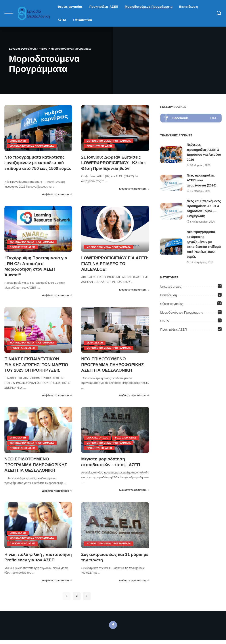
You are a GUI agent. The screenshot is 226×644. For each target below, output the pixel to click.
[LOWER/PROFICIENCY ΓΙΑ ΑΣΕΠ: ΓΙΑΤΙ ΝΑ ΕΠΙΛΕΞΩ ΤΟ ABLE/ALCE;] (115, 229)
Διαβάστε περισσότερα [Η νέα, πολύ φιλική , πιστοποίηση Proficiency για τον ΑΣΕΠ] (57, 584)
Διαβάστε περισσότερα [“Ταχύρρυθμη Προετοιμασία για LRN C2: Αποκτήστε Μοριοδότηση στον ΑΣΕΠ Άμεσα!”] (57, 295)
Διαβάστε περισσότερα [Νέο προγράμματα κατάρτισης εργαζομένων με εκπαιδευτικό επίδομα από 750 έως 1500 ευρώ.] (57, 194)
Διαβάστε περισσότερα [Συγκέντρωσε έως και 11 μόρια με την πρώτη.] (134, 579)
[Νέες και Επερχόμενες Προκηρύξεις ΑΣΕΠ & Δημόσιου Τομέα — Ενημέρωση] (171, 211)
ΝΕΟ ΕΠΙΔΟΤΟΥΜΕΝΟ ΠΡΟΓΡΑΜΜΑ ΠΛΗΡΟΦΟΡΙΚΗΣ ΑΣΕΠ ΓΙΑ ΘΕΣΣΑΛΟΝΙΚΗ (114, 364)
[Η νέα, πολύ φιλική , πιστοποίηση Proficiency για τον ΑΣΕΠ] (38, 524)
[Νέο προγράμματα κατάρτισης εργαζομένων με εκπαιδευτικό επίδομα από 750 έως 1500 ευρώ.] (38, 128)
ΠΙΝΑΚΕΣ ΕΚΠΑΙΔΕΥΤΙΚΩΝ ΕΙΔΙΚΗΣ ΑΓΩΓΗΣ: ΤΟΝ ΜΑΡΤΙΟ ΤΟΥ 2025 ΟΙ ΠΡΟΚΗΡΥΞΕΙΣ (38, 364)
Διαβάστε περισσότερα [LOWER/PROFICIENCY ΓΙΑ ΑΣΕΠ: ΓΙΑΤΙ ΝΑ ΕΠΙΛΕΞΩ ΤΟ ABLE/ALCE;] (134, 289)
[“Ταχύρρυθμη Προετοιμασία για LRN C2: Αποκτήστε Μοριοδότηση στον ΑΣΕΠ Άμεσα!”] (38, 229)
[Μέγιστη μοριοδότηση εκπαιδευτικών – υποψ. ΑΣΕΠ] (115, 429)
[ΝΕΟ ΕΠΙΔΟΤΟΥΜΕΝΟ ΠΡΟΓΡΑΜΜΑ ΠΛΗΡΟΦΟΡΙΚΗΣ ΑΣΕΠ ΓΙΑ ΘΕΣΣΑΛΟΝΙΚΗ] (115, 329)
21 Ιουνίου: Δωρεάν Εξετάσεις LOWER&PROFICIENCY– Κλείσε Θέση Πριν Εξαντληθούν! (115, 163)
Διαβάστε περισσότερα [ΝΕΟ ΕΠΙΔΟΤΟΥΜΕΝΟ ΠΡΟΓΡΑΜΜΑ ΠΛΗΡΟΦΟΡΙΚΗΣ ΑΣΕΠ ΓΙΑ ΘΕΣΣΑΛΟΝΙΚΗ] (134, 394)
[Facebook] (113, 629)
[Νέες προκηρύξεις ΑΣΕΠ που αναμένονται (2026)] (171, 183)
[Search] (219, 13)
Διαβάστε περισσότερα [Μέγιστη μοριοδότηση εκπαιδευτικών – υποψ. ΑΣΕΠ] (134, 489)
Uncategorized (97, 436)
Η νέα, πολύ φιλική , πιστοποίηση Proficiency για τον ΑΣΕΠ (35, 558)
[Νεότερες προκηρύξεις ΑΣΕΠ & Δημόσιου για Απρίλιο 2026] (171, 155)
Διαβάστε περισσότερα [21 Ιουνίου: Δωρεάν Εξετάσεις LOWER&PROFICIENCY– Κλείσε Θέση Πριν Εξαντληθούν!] (134, 188)
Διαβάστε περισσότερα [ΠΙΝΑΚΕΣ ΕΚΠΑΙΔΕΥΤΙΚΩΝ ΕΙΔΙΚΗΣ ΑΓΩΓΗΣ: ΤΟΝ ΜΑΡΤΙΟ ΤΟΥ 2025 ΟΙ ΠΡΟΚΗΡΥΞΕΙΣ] (57, 394)
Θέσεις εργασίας (126, 436)
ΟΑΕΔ (165, 321)
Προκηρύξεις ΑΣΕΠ (99, 146)
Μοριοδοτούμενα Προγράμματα (32, 146)
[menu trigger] (11, 13)
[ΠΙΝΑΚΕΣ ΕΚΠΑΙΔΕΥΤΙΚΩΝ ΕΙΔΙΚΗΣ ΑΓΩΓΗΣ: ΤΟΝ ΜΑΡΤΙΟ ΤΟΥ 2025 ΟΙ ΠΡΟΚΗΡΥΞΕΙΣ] (38, 329)
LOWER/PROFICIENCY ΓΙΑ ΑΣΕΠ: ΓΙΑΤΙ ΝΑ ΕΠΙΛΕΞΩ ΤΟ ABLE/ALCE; (112, 263)
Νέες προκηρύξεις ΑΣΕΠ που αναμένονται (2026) (202, 180)
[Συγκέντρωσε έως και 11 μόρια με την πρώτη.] (115, 524)
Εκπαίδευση (18, 141)
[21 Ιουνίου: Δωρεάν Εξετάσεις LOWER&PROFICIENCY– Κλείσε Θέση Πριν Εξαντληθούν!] (115, 128)
